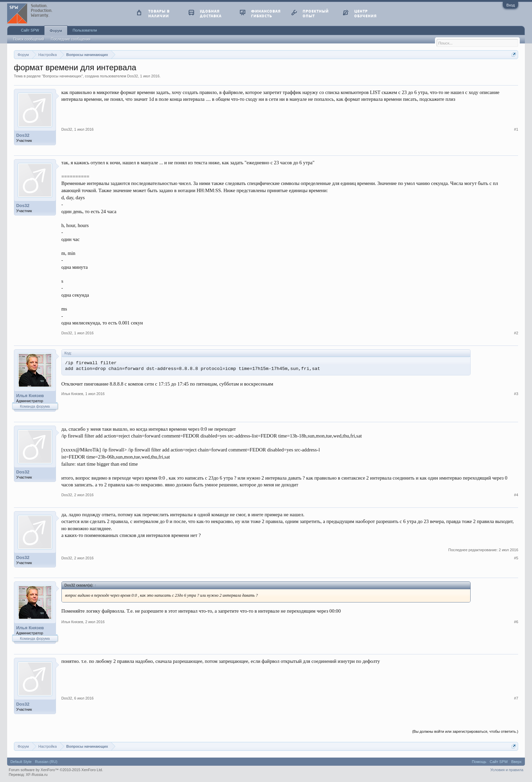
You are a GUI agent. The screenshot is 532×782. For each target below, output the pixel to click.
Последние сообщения (71, 39)
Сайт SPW (30, 30)
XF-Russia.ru (37, 775)
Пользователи (85, 30)
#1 (516, 129)
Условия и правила (507, 770)
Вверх (517, 762)
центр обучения (365, 13)
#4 (516, 495)
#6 (516, 622)
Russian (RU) (46, 762)
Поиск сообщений (29, 39)
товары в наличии (159, 13)
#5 (516, 558)
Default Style (21, 762)
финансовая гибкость (266, 13)
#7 (516, 698)
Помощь (479, 762)
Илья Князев (30, 396)
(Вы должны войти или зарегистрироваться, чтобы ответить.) (465, 731)
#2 (516, 333)
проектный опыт (316, 13)
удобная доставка (211, 13)
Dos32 (133, 76)
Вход (510, 5)
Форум (56, 31)
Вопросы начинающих (62, 76)
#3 (516, 394)
